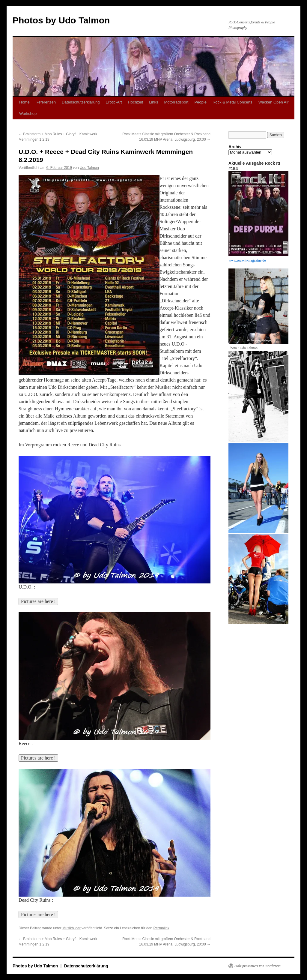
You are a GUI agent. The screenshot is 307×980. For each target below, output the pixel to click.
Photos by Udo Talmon (61, 20)
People (200, 102)
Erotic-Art (114, 102)
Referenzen (46, 102)
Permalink (161, 928)
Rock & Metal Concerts (232, 102)
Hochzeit (136, 102)
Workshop (28, 114)
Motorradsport (176, 102)
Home (24, 102)
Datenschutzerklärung (81, 102)
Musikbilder (72, 928)
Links (153, 102)
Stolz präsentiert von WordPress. (258, 966)
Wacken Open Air (274, 102)
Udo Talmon (89, 168)
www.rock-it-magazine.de (247, 260)
